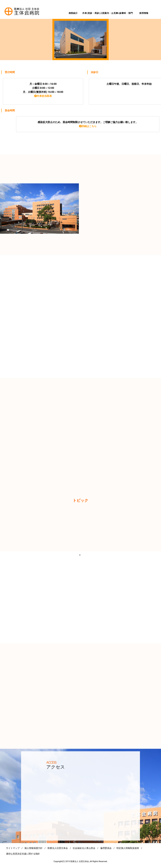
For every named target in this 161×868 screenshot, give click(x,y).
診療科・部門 (126, 13)
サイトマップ (13, 848)
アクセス (56, 767)
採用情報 (144, 13)
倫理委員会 (106, 848)
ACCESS (51, 763)
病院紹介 (73, 13)
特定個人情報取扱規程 (128, 848)
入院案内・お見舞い (110, 13)
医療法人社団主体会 (58, 848)
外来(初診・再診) (91, 13)
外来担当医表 (43, 96)
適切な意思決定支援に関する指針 (23, 854)
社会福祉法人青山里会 (84, 848)
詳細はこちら (88, 126)
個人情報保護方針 (33, 848)
